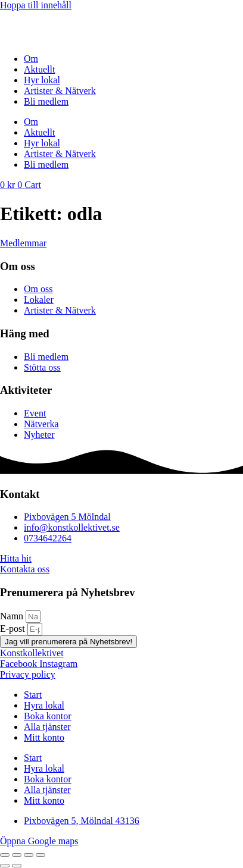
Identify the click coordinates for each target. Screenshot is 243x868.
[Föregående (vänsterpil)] (5, 866)
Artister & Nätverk (60, 91)
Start (33, 695)
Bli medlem (46, 101)
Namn (13, 616)
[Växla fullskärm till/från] (17, 855)
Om (31, 59)
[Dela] (29, 855)
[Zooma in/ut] (5, 855)
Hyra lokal (44, 705)
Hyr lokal (42, 80)
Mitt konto (44, 737)
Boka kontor (48, 716)
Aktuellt (39, 69)
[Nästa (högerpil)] (17, 866)
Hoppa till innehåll (36, 5)
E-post (14, 629)
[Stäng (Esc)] (40, 855)
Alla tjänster (47, 727)
